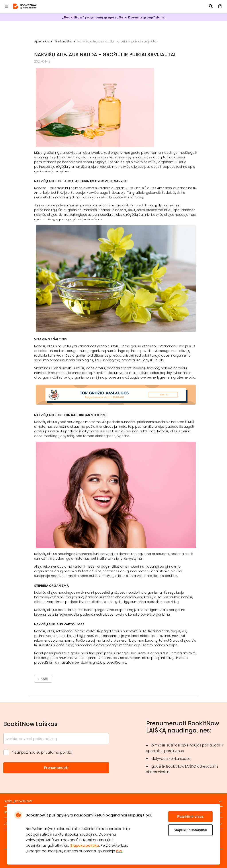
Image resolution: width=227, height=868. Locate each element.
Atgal (44, 679)
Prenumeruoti (56, 768)
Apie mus (42, 41)
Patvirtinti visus (190, 817)
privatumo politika (57, 752)
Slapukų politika (85, 845)
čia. (119, 851)
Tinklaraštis (63, 41)
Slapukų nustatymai (190, 830)
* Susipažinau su (42, 752)
